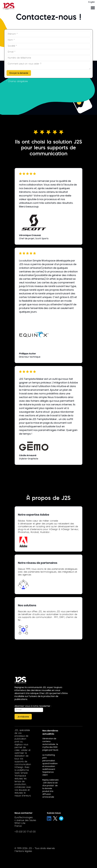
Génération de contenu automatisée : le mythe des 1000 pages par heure (50, 744)
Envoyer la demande (19, 73)
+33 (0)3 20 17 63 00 (25, 832)
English (92, 2)
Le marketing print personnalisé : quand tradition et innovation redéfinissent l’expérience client (50, 765)
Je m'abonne (23, 717)
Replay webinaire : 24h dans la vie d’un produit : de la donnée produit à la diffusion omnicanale (50, 788)
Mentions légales (23, 851)
